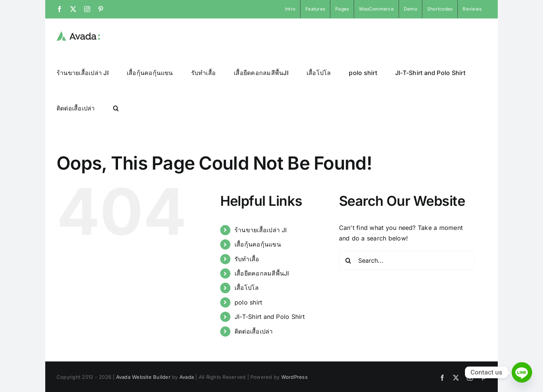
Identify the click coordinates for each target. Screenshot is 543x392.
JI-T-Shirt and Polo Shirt (270, 316)
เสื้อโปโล (247, 287)
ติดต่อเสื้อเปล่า (254, 331)
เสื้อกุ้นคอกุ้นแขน (258, 244)
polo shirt (248, 302)
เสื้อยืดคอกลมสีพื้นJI (262, 273)
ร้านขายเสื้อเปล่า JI (261, 230)
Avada (187, 377)
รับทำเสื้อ (247, 259)
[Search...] (407, 260)
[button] (116, 108)
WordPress (295, 377)
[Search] (348, 260)
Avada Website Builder (143, 377)
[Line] (522, 372)
